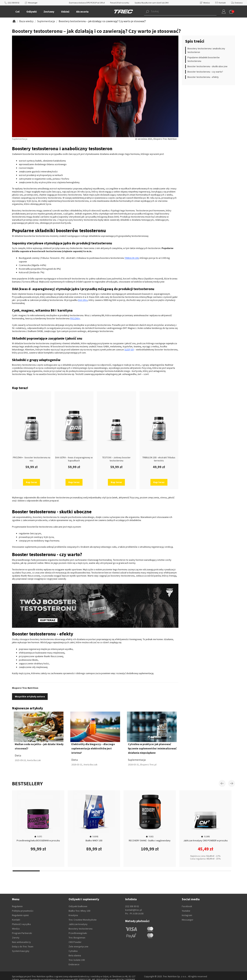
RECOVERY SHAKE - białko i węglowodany (150, 840)
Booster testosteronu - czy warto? (205, 72)
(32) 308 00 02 (12, 3)
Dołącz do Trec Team (23, 946)
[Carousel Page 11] (53, 871)
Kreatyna (73, 915)
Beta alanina (75, 955)
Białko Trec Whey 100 (79, 911)
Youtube (186, 911)
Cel (17, 12)
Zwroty (16, 938)
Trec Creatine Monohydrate (83, 920)
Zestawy (49, 12)
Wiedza (205, 3)
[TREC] (123, 11)
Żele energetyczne (78, 946)
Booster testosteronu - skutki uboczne (207, 66)
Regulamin (17, 906)
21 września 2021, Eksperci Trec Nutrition (156, 139)
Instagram (187, 915)
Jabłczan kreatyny (78, 924)
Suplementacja (137, 760)
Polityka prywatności (23, 911)
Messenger (31, 3)
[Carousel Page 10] (26, 871)
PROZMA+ (75, 318)
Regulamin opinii (20, 915)
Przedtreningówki (78, 933)
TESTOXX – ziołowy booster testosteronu (116, 459)
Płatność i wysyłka (21, 924)
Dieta (18, 755)
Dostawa (237, 3)
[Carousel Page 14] (135, 871)
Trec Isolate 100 (77, 960)
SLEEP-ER (129, 350)
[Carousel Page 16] (190, 871)
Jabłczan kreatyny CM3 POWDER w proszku (205, 840)
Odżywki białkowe (78, 906)
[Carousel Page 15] (163, 871)
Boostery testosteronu (81, 929)
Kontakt (220, 3)
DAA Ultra (83, 300)
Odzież (65, 12)
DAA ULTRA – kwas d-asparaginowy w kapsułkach (74, 459)
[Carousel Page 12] (81, 871)
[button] (175, 12)
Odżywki (32, 12)
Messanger (188, 920)
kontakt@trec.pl (134, 910)
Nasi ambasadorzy (21, 942)
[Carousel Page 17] (217, 871)
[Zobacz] (14, 21)
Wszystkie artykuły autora (30, 696)
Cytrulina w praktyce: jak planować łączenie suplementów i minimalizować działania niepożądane (152, 748)
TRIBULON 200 (132, 258)
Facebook (187, 906)
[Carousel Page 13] (108, 871)
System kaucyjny (21, 951)
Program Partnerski (22, 933)
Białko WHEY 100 (94, 840)
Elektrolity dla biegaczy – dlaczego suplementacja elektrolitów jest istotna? (93, 748)
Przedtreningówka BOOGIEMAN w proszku (38, 840)
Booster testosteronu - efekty (203, 77)
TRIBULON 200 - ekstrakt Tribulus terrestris (159, 459)
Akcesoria (82, 12)
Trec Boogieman (77, 938)
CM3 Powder (75, 942)
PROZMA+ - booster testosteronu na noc (32, 459)
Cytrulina (73, 951)
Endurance (74, 964)
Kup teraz (31, 482)
